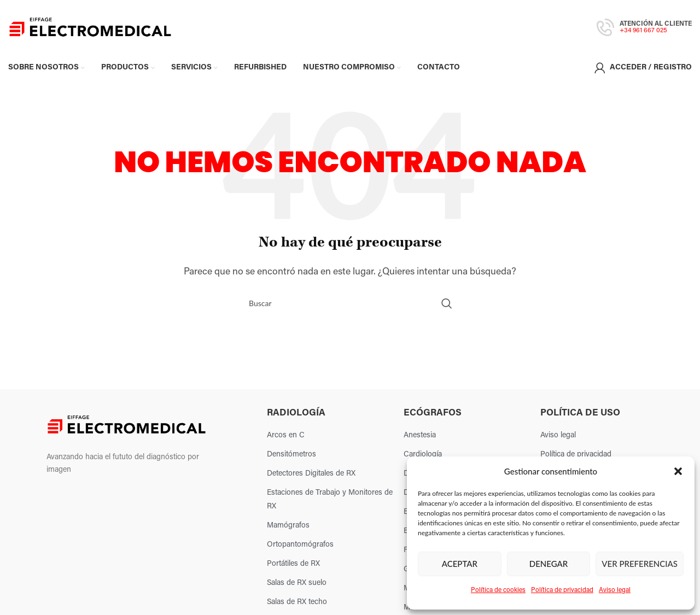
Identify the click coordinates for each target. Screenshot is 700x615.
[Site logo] (90, 29)
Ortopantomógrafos (300, 548)
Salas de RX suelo (297, 586)
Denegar (549, 564)
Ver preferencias (640, 564)
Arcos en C (286, 439)
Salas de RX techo (297, 605)
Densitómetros (291, 458)
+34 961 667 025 (643, 32)
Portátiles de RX (293, 567)
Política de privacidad (562, 590)
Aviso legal (615, 590)
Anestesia (420, 439)
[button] (678, 471)
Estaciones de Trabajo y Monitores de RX (330, 503)
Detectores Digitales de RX (311, 477)
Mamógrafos (288, 529)
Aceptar (460, 564)
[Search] (350, 306)
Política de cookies (498, 590)
